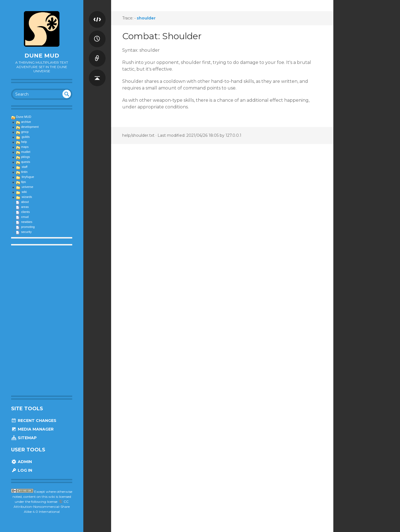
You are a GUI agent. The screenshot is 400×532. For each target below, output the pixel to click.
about (25, 202)
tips (23, 182)
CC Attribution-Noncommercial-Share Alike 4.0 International (42, 507)
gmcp (25, 132)
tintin (24, 172)
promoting (28, 227)
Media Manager (32, 429)
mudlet (26, 152)
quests (26, 162)
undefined (67, 94)
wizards (27, 197)
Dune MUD (42, 56)
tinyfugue (28, 177)
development (30, 127)
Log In (22, 470)
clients (25, 212)
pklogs (26, 157)
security (26, 232)
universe (27, 187)
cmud (25, 217)
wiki (24, 192)
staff (25, 167)
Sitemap (24, 438)
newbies (27, 222)
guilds (26, 137)
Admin (22, 462)
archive (26, 122)
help (24, 142)
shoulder (146, 18)
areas (25, 207)
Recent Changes (34, 421)
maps (25, 147)
